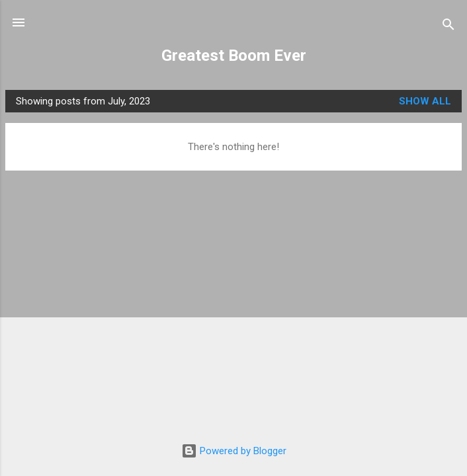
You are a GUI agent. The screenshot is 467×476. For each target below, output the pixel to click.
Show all (425, 101)
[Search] (448, 27)
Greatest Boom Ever (234, 56)
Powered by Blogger (234, 451)
